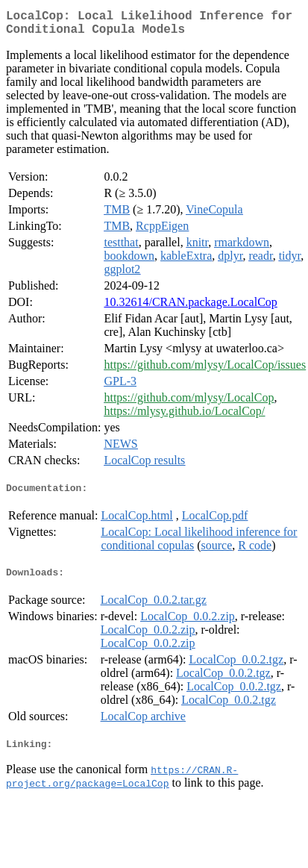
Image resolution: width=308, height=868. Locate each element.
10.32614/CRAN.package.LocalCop (190, 308)
